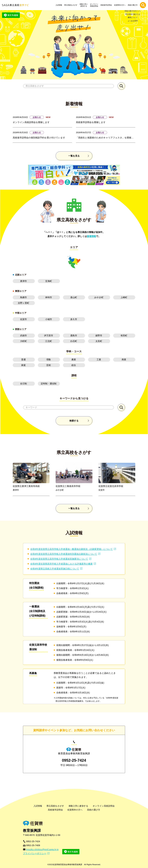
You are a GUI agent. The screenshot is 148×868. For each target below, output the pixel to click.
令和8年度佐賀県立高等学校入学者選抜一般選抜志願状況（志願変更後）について (71, 549)
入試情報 (59, 5)
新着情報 (91, 236)
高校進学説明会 (107, 5)
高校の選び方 (133, 5)
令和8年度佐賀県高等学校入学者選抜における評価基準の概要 (61, 564)
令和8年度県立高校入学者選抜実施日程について (55, 569)
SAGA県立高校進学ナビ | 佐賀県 (15, 5)
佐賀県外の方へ (120, 5)
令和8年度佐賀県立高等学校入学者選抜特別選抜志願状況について (64, 554)
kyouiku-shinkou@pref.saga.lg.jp (42, 849)
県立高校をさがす (71, 5)
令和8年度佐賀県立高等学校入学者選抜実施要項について (59, 559)
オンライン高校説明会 (95, 5)
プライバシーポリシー (35, 853)
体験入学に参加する (84, 5)
